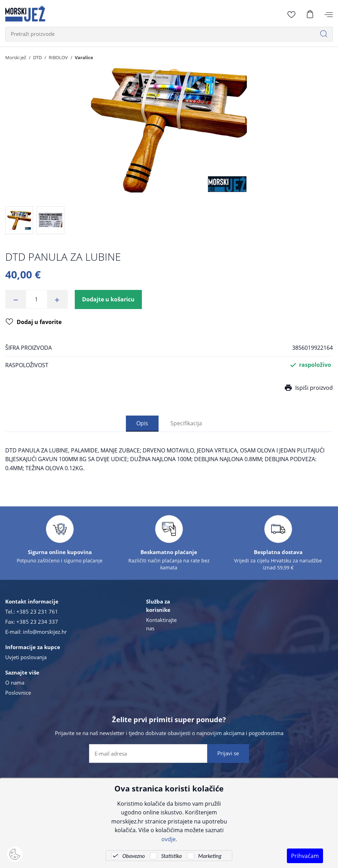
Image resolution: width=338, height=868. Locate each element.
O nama (15, 682)
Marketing (210, 856)
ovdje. (169, 839)
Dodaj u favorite (34, 322)
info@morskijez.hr (45, 632)
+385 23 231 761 (37, 611)
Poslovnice (18, 693)
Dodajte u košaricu (108, 299)
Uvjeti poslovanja (26, 657)
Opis (142, 423)
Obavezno (134, 856)
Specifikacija (186, 423)
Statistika (171, 856)
